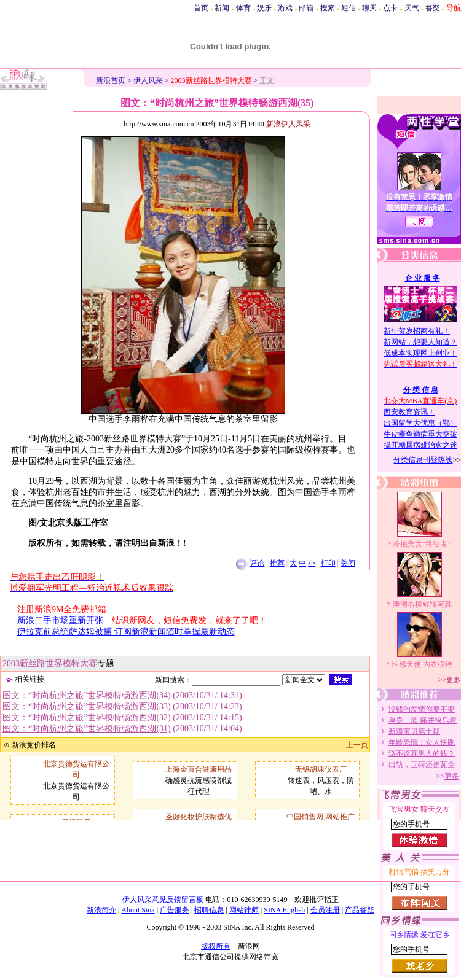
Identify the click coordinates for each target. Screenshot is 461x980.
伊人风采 (148, 80)
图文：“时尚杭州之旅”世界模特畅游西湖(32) (87, 717)
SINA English (284, 910)
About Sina (138, 910)
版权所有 (216, 946)
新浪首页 (111, 80)
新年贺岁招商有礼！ (417, 331)
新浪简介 (101, 910)
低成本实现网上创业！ (420, 353)
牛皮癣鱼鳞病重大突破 (420, 434)
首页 (201, 8)
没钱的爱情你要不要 (422, 709)
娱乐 (264, 8)
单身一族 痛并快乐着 (423, 720)
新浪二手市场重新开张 (60, 620)
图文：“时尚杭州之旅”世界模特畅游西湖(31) (87, 729)
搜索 (328, 8)
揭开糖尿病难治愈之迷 (420, 445)
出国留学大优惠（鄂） (420, 423)
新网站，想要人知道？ (420, 342)
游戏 (285, 8)
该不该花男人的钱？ (422, 753)
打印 (328, 563)
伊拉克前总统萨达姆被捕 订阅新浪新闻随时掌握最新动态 (126, 632)
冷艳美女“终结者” (422, 544)
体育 (243, 8)
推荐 (277, 563)
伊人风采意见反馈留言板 (163, 900)
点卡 (390, 8)
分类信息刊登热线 (423, 460)
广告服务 (175, 910)
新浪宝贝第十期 (414, 731)
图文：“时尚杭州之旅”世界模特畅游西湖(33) (87, 706)
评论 (257, 563)
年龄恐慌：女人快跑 (422, 742)
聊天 (369, 8)
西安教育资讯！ (409, 412)
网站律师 (244, 910)
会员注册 (325, 910)
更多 (454, 680)
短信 (349, 8)
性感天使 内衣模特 (422, 664)
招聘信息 (209, 910)
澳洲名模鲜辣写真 (422, 604)
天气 (412, 8)
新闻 (222, 8)
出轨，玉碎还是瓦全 (422, 764)
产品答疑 (360, 910)
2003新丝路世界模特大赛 (50, 663)
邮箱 (306, 8)
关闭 (348, 563)
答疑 (433, 8)
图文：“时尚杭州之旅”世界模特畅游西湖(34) (87, 695)
